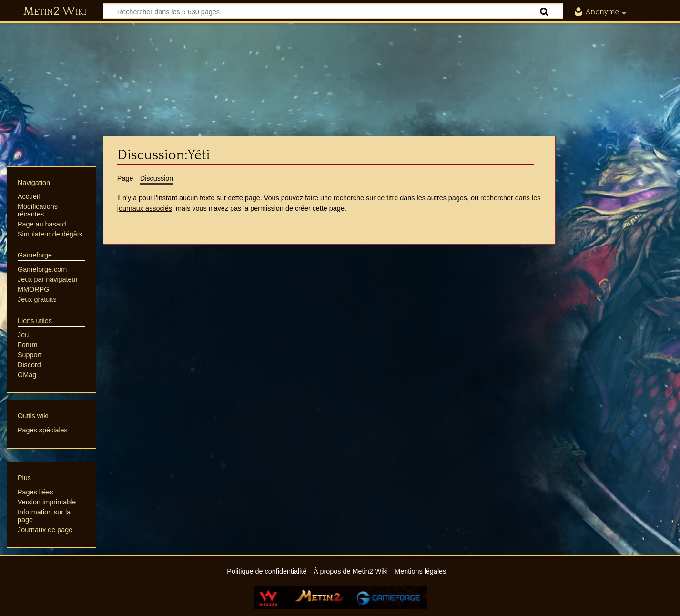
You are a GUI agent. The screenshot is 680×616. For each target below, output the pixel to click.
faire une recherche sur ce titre (351, 198)
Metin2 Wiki (55, 11)
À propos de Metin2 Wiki (351, 571)
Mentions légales (420, 571)
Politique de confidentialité (267, 571)
